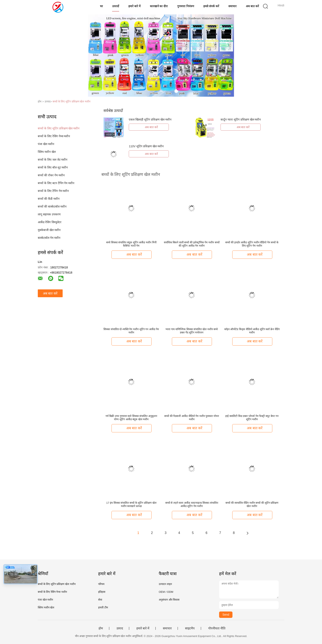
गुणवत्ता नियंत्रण (186, 6)
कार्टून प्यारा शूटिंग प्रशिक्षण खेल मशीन (241, 120)
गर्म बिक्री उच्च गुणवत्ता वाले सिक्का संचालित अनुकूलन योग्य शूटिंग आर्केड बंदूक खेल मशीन (131, 418)
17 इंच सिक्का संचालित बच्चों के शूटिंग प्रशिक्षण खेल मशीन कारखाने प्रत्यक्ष (131, 504)
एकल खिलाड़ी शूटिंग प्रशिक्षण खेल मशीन (150, 120)
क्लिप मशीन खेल (47, 152)
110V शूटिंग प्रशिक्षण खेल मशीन (146, 146)
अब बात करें (252, 6)
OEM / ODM (166, 592)
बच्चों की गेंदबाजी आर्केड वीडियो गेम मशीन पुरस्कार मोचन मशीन (192, 418)
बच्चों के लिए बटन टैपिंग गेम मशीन (56, 183)
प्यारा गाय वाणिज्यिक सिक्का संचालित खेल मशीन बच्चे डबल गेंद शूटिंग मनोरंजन (192, 331)
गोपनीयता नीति (217, 628)
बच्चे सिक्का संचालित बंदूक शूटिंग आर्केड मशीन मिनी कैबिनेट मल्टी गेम (131, 244)
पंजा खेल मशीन (46, 144)
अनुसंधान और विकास (169, 600)
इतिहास (102, 592)
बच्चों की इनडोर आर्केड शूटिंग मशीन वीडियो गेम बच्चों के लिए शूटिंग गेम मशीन (252, 244)
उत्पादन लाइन (165, 584)
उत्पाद (120, 628)
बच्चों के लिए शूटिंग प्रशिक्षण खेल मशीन (71, 102)
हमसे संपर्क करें (211, 6)
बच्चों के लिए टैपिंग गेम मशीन (53, 191)
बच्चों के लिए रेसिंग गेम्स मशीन (54, 136)
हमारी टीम (103, 607)
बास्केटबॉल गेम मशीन (49, 238)
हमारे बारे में (134, 6)
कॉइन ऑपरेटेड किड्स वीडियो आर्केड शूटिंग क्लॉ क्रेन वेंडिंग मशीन (252, 331)
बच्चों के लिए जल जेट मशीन (53, 160)
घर (101, 6)
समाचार (232, 6)
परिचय (101, 584)
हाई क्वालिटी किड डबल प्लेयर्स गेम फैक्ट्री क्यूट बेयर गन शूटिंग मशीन (252, 418)
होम (101, 628)
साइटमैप (190, 628)
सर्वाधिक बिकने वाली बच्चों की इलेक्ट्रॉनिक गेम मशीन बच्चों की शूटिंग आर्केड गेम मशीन (192, 244)
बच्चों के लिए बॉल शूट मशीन (53, 167)
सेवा (100, 600)
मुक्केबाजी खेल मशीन (49, 230)
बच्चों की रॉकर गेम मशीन (51, 175)
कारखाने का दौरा (159, 6)
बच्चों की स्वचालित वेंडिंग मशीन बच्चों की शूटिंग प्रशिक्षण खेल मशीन (252, 504)
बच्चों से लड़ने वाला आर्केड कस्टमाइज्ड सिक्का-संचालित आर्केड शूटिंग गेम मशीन (192, 504)
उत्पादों (116, 6)
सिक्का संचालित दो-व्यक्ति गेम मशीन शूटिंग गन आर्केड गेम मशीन (131, 331)
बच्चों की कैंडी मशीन (49, 199)
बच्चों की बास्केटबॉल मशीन (52, 207)
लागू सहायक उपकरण (49, 214)
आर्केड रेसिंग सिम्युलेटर (50, 222)
